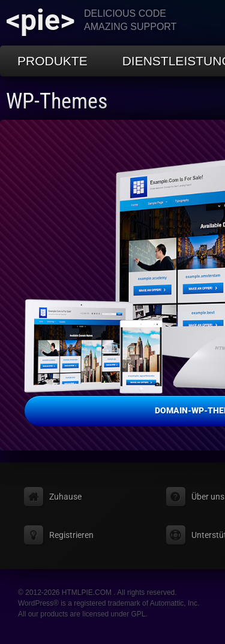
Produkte (52, 61)
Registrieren (71, 535)
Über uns (208, 497)
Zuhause (65, 497)
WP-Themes (57, 101)
